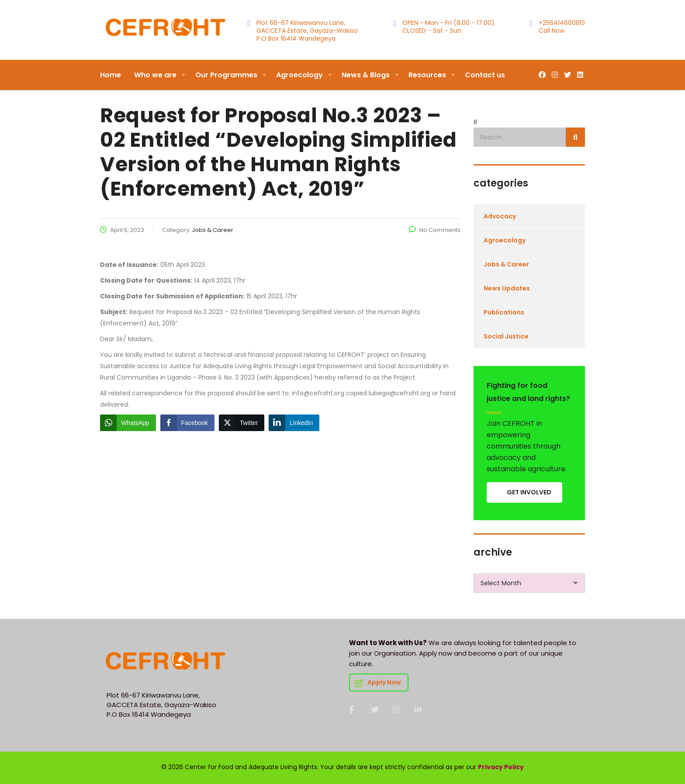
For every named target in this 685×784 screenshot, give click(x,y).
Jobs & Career (506, 264)
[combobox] (529, 583)
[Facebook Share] (187, 423)
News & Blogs (366, 75)
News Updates (507, 288)
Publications (504, 312)
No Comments (435, 230)
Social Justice (506, 336)
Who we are (155, 75)
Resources (427, 75)
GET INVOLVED (529, 492)
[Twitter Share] (242, 423)
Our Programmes (226, 75)
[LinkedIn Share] (294, 423)
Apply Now (378, 682)
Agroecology (299, 75)
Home (111, 75)
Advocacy (500, 216)
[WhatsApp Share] (128, 423)
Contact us (485, 75)
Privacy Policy (501, 767)
